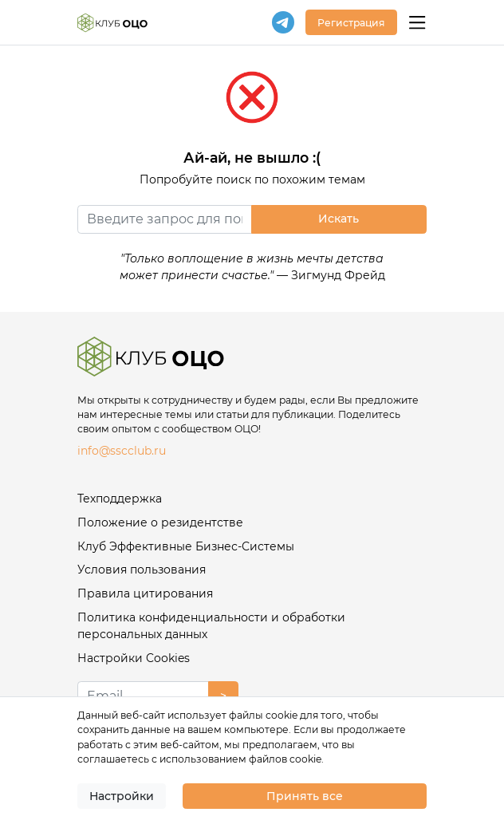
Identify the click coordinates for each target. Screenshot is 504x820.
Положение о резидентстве (160, 522)
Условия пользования (142, 570)
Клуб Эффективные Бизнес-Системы (186, 546)
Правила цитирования (145, 593)
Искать (339, 219)
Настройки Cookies (134, 658)
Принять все (305, 796)
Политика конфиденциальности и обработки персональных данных (211, 626)
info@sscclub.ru (122, 451)
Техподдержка (120, 499)
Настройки (122, 796)
